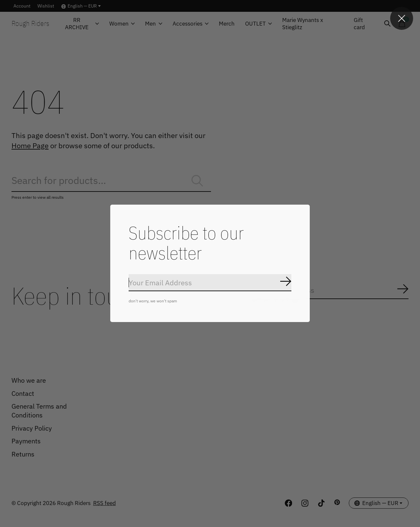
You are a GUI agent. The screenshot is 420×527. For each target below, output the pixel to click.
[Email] (210, 283)
